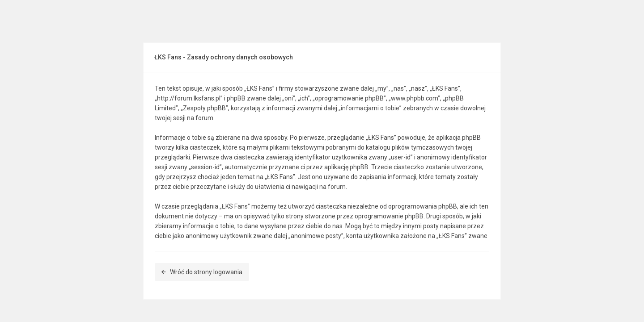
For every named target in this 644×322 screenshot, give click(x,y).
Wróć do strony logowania (202, 272)
